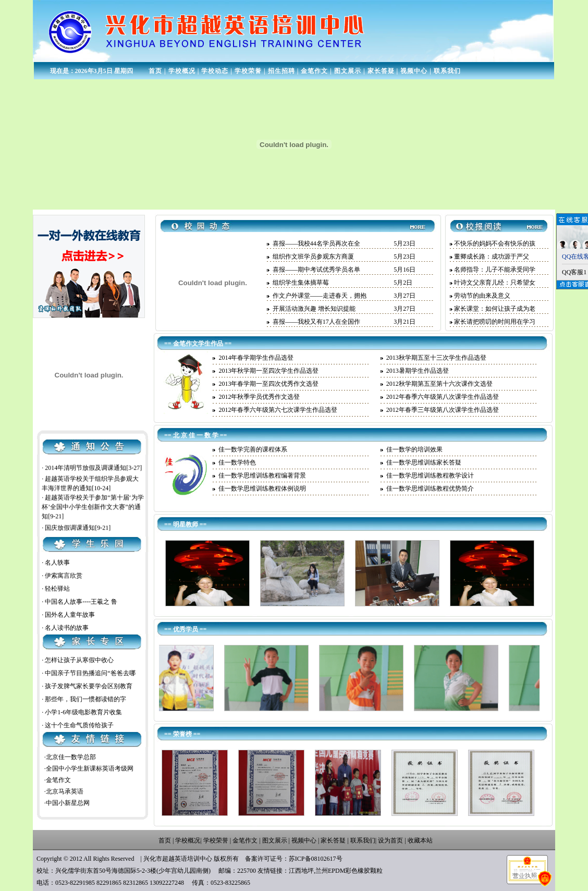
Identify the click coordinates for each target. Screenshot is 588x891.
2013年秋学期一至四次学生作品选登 (268, 371)
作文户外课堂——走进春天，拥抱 (320, 296)
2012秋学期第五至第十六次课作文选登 (439, 384)
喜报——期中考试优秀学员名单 (316, 270)
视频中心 (414, 71)
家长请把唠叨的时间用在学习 (495, 322)
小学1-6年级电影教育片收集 (83, 712)
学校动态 (215, 71)
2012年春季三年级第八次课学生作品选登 (443, 410)
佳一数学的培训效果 (414, 449)
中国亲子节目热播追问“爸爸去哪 (90, 673)
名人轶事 (57, 563)
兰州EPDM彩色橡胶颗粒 (349, 871)
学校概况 (182, 71)
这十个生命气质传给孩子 (79, 725)
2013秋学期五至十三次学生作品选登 (436, 358)
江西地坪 (301, 871)
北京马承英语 (65, 791)
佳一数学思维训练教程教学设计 (430, 475)
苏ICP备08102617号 (316, 859)
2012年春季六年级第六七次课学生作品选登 (278, 410)
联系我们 (447, 71)
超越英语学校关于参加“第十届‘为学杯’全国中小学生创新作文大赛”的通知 (93, 523)
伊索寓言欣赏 (64, 576)
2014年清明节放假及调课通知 (85, 484)
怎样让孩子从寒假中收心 (79, 660)
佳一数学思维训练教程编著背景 (262, 475)
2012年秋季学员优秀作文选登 (259, 397)
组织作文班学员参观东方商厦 (313, 257)
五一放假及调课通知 (73, 471)
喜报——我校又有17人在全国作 (316, 322)
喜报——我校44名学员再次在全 (316, 243)
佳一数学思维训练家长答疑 (424, 462)
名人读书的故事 (67, 628)
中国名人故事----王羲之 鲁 (81, 602)
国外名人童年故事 (70, 615)
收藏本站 (420, 840)
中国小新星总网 (68, 803)
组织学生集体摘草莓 (301, 283)
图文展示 (348, 71)
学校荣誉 (248, 71)
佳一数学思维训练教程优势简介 (430, 489)
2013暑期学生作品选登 (418, 371)
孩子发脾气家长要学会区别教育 (89, 686)
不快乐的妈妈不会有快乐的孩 (495, 243)
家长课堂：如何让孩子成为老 (495, 309)
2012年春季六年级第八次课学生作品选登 (443, 397)
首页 (155, 71)
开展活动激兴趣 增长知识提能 (314, 309)
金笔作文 (314, 71)
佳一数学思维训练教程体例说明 (262, 489)
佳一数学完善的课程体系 (253, 449)
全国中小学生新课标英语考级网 (90, 768)
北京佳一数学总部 (71, 757)
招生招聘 (281, 71)
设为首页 (390, 840)
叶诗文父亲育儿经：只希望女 (495, 283)
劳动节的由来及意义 (482, 296)
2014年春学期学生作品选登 (256, 358)
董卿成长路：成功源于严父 (492, 257)
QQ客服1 (574, 272)
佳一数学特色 (237, 462)
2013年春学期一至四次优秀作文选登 (268, 384)
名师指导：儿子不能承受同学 (495, 270)
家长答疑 (381, 71)
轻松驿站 (57, 589)
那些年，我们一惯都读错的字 (85, 699)
